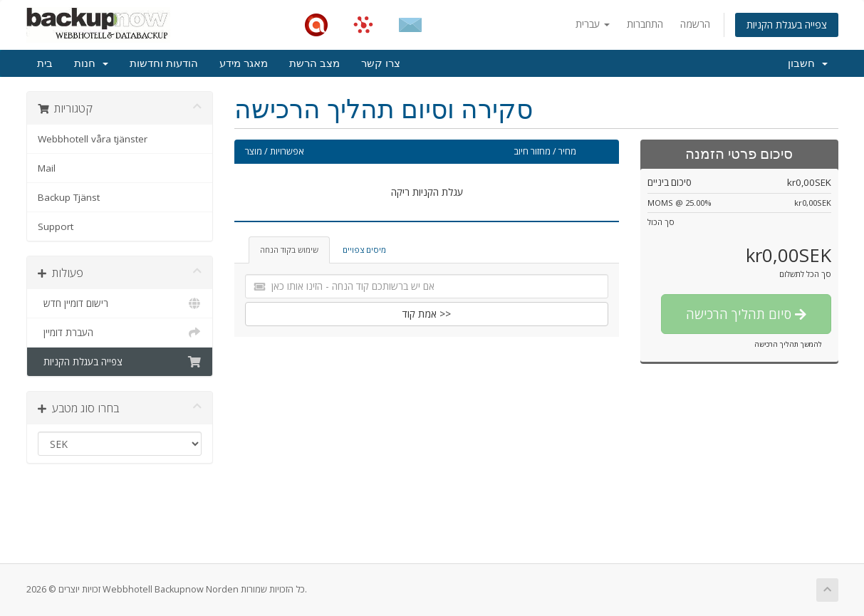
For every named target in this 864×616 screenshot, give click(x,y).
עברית (593, 24)
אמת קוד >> (427, 314)
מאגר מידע (244, 63)
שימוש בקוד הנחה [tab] (289, 250)
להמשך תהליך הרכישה (788, 344)
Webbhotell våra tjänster (93, 139)
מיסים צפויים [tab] (364, 250)
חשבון (808, 63)
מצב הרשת (314, 63)
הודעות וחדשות (164, 63)
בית (45, 63)
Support (56, 226)
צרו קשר (381, 63)
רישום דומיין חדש (120, 303)
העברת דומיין (120, 333)
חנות (91, 63)
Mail (47, 168)
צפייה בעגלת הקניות (787, 25)
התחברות (645, 24)
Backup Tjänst (69, 197)
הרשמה (695, 24)
